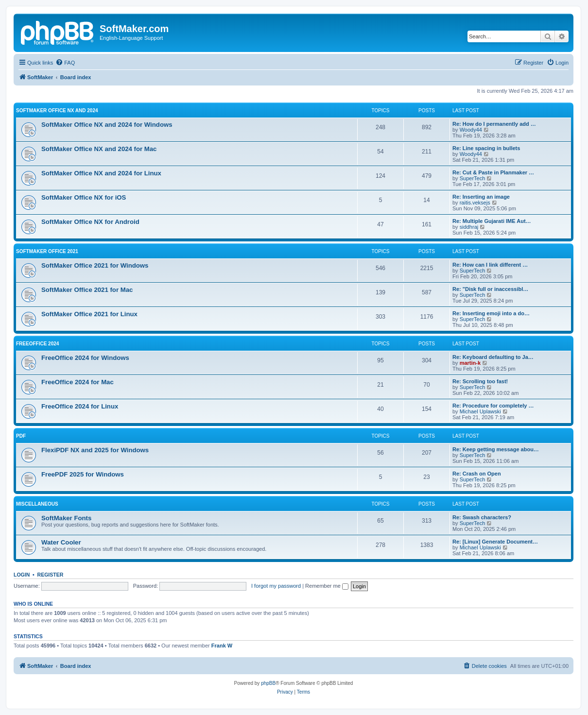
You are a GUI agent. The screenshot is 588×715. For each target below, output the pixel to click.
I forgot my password (276, 586)
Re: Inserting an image (481, 197)
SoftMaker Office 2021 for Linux (89, 314)
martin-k (470, 363)
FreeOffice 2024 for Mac (78, 382)
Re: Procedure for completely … (493, 406)
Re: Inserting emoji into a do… (491, 313)
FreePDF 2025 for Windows (83, 474)
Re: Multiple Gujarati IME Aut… (492, 221)
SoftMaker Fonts (66, 518)
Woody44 (471, 130)
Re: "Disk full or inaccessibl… (490, 289)
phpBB (268, 683)
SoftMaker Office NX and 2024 (57, 111)
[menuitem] (65, 63)
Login (22, 575)
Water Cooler (61, 542)
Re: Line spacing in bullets (486, 148)
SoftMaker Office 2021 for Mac (87, 290)
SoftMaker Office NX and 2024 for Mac (99, 149)
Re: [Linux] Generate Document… (495, 542)
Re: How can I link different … (490, 265)
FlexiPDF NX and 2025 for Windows (95, 450)
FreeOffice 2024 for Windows (85, 358)
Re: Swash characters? (482, 517)
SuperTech (473, 178)
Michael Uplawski (480, 411)
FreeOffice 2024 (37, 344)
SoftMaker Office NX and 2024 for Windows (107, 125)
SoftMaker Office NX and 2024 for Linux (101, 173)
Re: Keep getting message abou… (496, 449)
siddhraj (469, 227)
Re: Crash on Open (477, 474)
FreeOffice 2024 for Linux (80, 406)
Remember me (327, 586)
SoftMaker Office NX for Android (90, 222)
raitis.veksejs (475, 203)
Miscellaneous (37, 504)
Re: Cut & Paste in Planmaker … (493, 172)
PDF (21, 436)
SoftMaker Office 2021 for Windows (95, 265)
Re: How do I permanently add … (494, 124)
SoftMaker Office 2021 (47, 251)
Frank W (222, 646)
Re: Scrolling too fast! (480, 381)
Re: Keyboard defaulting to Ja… (493, 357)
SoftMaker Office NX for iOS (84, 197)
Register (51, 575)
